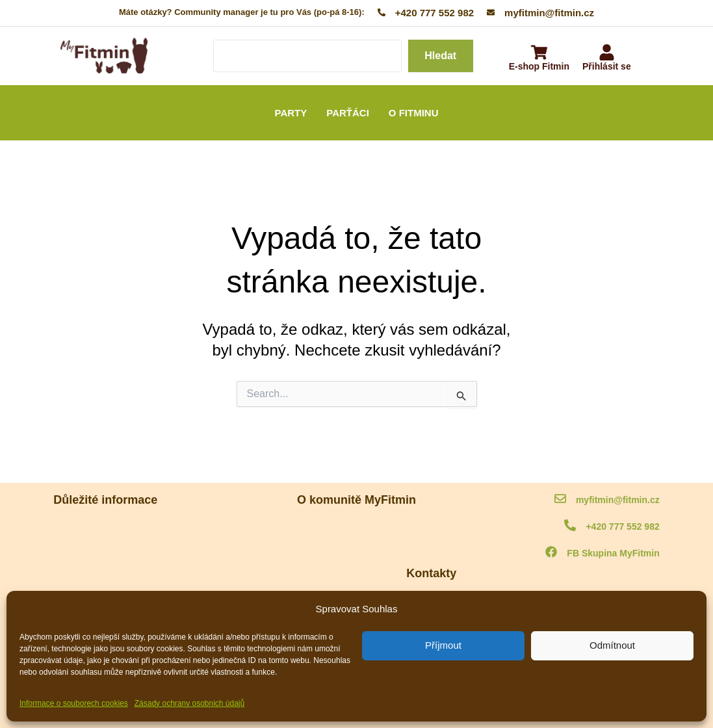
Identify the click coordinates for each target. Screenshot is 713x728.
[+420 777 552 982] (570, 526)
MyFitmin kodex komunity (101, 529)
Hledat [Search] (440, 56)
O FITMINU (414, 113)
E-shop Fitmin (539, 66)
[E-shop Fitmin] (539, 54)
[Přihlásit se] (607, 54)
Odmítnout (612, 645)
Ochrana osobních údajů (99, 563)
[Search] (307, 56)
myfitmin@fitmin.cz (618, 500)
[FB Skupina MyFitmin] (551, 553)
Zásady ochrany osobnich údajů (189, 703)
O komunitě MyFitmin (356, 529)
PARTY (291, 113)
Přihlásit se (607, 66)
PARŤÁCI (348, 113)
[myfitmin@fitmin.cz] (560, 500)
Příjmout (443, 645)
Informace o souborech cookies (74, 703)
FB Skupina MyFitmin (613, 553)
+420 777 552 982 (622, 526)
